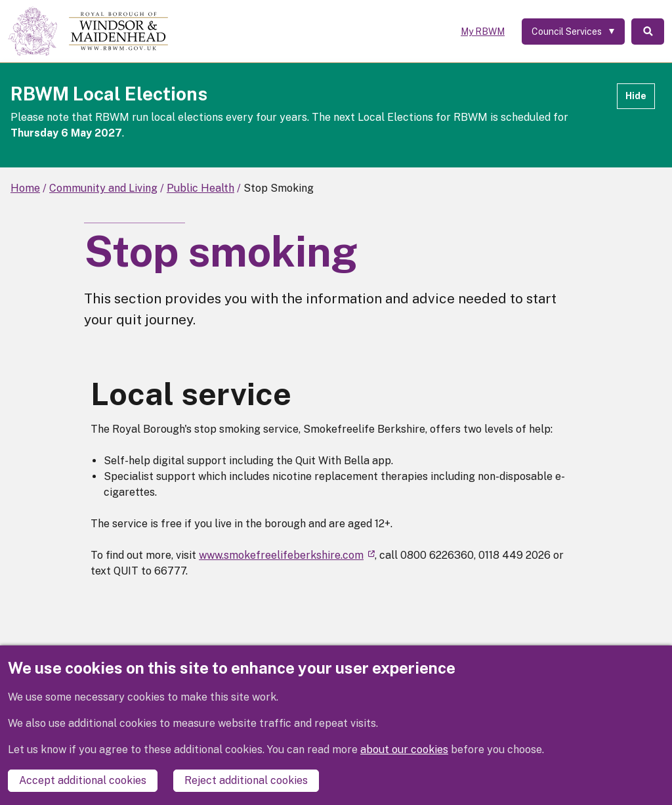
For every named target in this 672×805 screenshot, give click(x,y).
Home (25, 188)
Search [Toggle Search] (648, 32)
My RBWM (483, 32)
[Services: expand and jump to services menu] (573, 32)
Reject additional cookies (246, 780)
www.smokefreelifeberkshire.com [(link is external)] (287, 555)
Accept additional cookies (83, 780)
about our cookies (404, 750)
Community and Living (103, 188)
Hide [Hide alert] (636, 96)
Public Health (200, 188)
